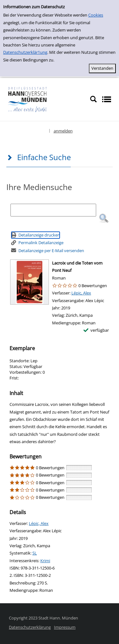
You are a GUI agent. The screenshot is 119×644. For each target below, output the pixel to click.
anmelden (63, 131)
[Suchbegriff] (53, 210)
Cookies (96, 15)
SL (35, 553)
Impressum (65, 627)
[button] (104, 218)
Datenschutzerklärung (30, 627)
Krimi (45, 561)
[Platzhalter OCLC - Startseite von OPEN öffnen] (45, 99)
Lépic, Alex (81, 293)
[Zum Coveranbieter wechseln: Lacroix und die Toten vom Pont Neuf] (30, 282)
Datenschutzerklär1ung (25, 52)
